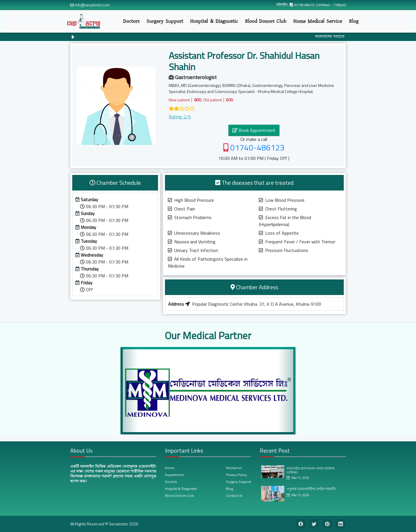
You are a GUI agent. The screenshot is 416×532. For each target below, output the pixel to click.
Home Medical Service (318, 21)
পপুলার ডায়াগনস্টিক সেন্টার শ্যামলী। (311, 489)
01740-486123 (304, 5)
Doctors (131, 21)
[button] (129, 391)
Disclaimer (234, 468)
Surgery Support (165, 21)
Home (170, 468)
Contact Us (234, 495)
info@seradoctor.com (92, 5)
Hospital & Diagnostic (214, 21)
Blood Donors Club (266, 21)
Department (174, 475)
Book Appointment (254, 130)
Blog (354, 21)
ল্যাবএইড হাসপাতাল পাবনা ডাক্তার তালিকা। (311, 470)
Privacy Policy (236, 475)
